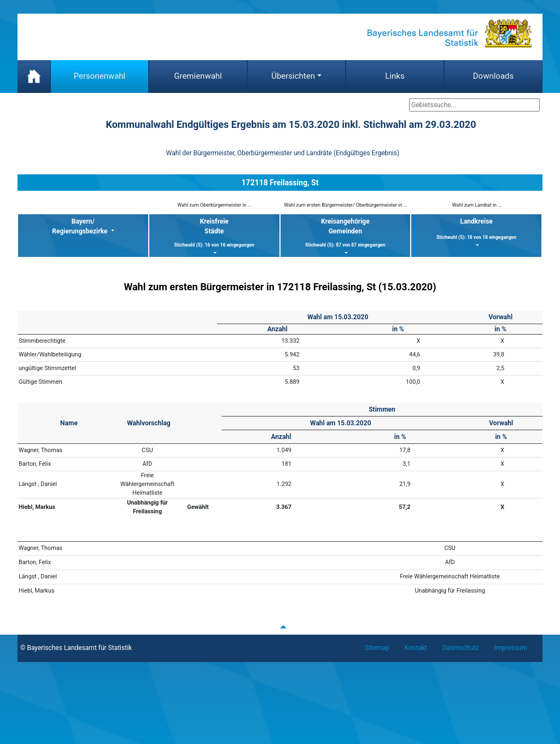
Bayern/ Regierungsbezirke (80, 226)
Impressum (511, 648)
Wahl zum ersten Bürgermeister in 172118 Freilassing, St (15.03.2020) (280, 287)
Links (395, 76)
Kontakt (415, 648)
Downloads (494, 76)
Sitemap (377, 648)
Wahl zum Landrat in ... (477, 205)
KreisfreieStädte (214, 233)
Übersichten (293, 76)
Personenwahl (100, 76)
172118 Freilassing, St (280, 183)
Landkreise (476, 229)
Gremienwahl (198, 76)
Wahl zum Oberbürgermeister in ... (214, 205)
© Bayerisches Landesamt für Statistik (76, 648)
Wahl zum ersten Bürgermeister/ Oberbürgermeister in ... (346, 205)
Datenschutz (461, 648)
